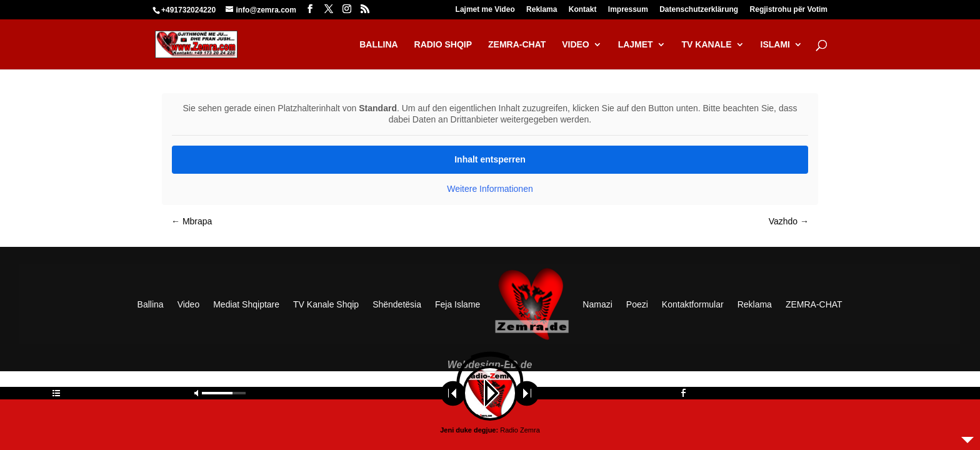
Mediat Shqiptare (247, 304)
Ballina (151, 304)
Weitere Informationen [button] (490, 189)
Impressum (628, 10)
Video (189, 304)
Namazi (598, 304)
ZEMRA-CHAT (814, 304)
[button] (27, 422)
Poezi (637, 304)
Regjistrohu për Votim (789, 10)
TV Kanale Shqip (326, 304)
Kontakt (583, 10)
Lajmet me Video (485, 10)
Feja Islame (457, 304)
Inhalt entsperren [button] (490, 159)
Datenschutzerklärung (699, 10)
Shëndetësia (397, 304)
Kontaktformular (693, 304)
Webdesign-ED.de (490, 364)
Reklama (542, 10)
